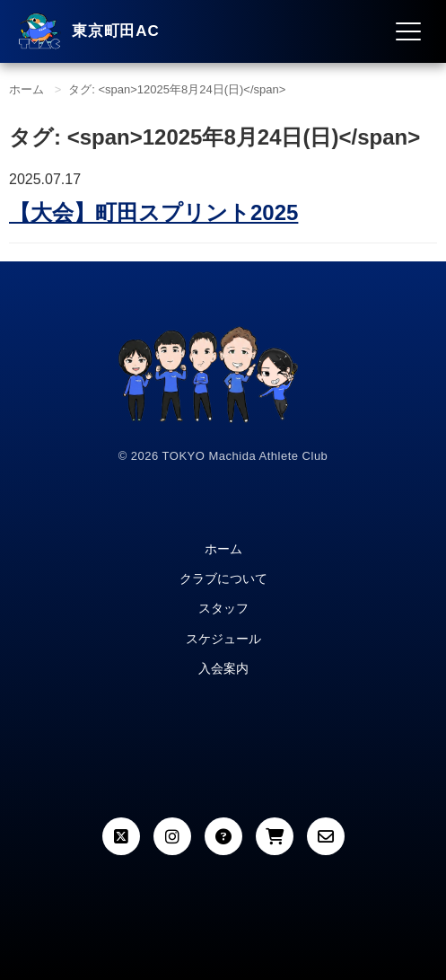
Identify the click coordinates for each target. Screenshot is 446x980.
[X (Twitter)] (121, 836)
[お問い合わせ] (326, 836)
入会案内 (223, 668)
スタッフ (223, 608)
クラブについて (223, 578)
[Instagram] (172, 836)
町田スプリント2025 (153, 212)
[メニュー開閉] (408, 31)
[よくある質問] (223, 836)
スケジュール (223, 639)
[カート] (275, 836)
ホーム (26, 89)
